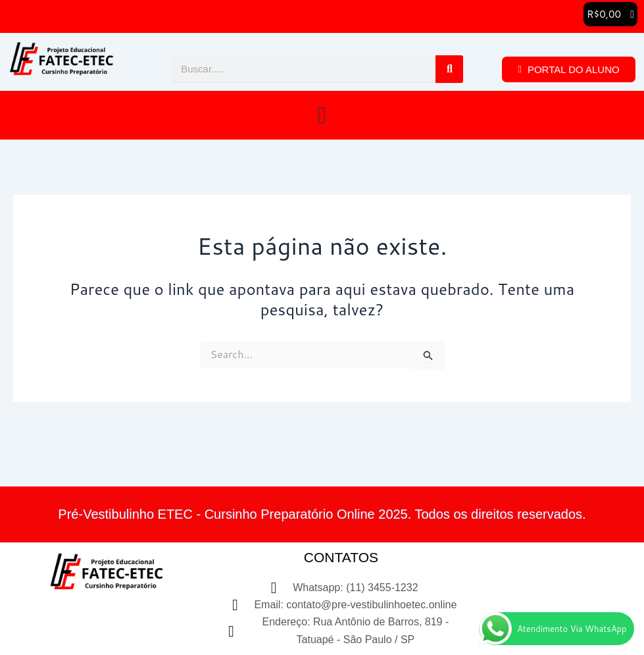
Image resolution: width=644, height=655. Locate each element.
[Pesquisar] (449, 69)
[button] (610, 14)
